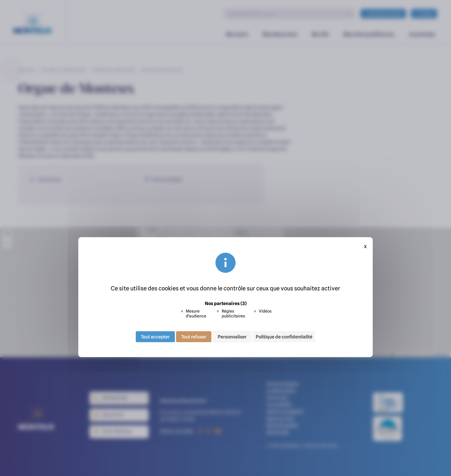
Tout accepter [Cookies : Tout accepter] (155, 336)
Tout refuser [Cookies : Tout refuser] (194, 336)
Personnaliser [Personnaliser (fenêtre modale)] (232, 336)
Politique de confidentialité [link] (284, 337)
